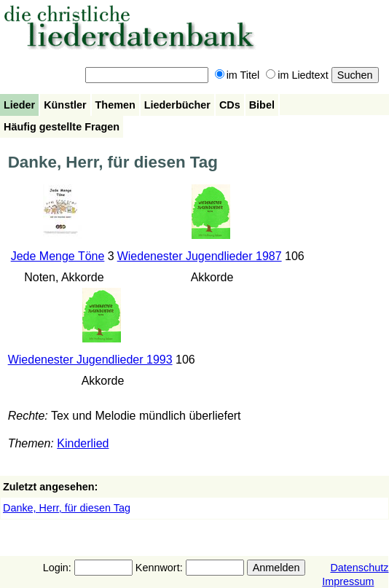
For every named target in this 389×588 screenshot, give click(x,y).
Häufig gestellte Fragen (62, 127)
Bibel (262, 105)
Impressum (348, 581)
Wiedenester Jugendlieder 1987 (200, 256)
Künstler (65, 105)
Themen (115, 105)
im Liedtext (297, 75)
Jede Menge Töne (58, 256)
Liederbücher (177, 105)
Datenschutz (359, 568)
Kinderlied (83, 443)
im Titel (237, 75)
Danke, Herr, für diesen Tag (67, 508)
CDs (230, 105)
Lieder (19, 105)
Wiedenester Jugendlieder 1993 (90, 360)
